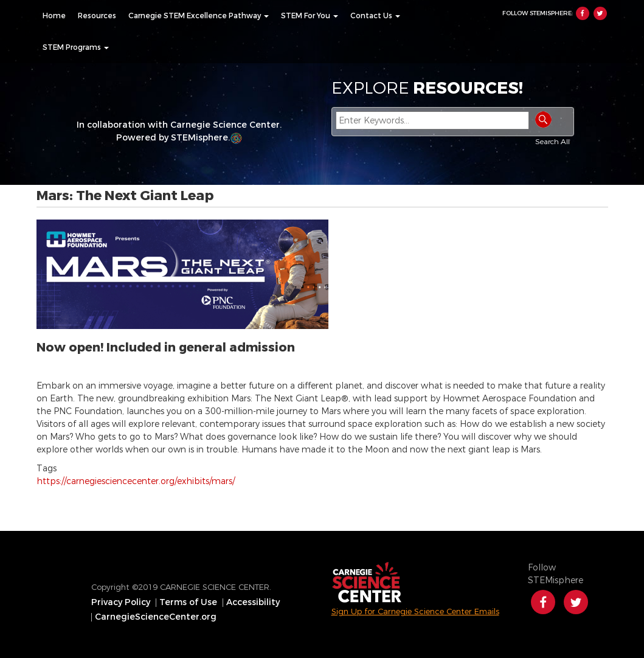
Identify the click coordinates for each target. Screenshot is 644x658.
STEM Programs (76, 47)
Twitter (600, 13)
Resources (97, 16)
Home (54, 16)
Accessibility (253, 603)
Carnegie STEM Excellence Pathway (199, 16)
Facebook (583, 13)
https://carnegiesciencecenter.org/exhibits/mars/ (136, 481)
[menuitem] (54, 16)
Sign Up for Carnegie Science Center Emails (415, 611)
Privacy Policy (121, 603)
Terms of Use (188, 603)
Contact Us (375, 16)
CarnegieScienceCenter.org (156, 617)
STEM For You (310, 16)
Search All (552, 142)
